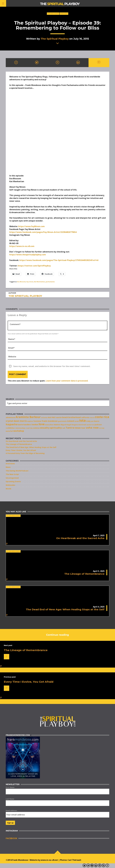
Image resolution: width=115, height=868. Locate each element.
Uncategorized (12, 478)
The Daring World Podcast (17, 471)
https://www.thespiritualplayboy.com (28, 255)
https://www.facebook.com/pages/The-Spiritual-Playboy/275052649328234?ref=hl (59, 260)
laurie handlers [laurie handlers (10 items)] (24, 424)
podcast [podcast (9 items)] (98, 425)
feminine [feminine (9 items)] (37, 421)
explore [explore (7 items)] (30, 421)
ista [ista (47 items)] (83, 420)
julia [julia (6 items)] (92, 421)
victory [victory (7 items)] (102, 428)
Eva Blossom (21, 282)
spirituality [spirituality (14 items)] (56, 428)
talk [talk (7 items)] (64, 428)
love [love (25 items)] (42, 424)
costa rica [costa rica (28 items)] (102, 417)
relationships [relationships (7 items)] (20, 428)
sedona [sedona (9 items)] (36, 428)
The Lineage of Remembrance (19, 444)
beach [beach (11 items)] (65, 417)
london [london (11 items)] (35, 424)
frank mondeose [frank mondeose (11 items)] (50, 421)
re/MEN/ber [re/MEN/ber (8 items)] (10, 428)
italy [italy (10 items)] (88, 421)
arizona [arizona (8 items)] (44, 417)
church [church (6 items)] (92, 418)
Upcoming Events (13, 481)
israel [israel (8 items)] (77, 421)
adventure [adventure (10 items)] (10, 417)
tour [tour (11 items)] (83, 428)
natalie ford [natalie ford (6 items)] (90, 425)
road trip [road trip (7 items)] (29, 428)
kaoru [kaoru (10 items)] (97, 421)
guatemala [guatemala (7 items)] (62, 421)
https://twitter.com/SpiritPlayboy (34, 266)
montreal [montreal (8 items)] (82, 425)
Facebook (11, 838)
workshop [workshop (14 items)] (19, 431)
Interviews (10, 464)
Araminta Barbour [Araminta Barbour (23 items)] (28, 417)
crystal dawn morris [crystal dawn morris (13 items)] (16, 421)
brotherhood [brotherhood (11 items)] (75, 417)
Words (9, 489)
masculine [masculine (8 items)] (49, 425)
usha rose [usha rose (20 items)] (92, 428)
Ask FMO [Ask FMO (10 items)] (52, 417)
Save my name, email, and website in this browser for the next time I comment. (52, 366)
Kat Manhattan (39, 282)
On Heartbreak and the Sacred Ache (21, 441)
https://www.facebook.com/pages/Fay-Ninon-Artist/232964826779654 (43, 232)
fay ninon (30, 282)
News (8, 467)
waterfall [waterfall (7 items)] (9, 431)
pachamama (50, 282)
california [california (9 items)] (85, 417)
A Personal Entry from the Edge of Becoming (25, 453)
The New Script (53, 14)
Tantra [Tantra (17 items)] (70, 428)
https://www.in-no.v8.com (22, 246)
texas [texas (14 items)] (78, 428)
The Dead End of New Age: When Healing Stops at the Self (31, 447)
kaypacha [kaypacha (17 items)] (12, 424)
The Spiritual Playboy (55, 39)
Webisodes (64, 14)
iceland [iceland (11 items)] (70, 421)
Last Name (10, 799)
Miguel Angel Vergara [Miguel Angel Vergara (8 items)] (69, 425)
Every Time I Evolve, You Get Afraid (21, 450)
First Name (10, 787)
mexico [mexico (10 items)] (57, 424)
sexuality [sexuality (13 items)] (45, 428)
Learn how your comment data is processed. (67, 381)
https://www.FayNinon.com (31, 226)
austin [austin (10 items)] (59, 417)
